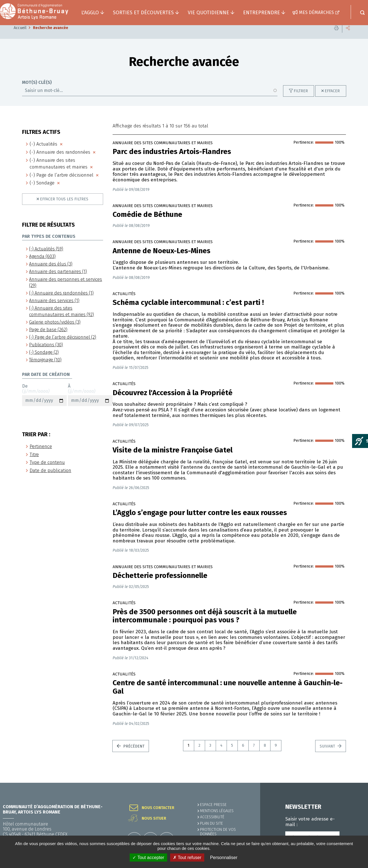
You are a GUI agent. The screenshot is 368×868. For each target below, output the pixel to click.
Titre (34, 463)
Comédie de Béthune (147, 223)
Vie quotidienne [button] (208, 13)
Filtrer (301, 99)
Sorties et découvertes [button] (143, 13)
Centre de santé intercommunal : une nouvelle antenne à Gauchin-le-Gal (228, 696)
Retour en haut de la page (351, 783)
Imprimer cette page (336, 36)
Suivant (328, 755)
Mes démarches (316, 12)
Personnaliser (224, 858)
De (44, 403)
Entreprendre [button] (262, 13)
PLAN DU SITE (212, 823)
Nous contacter (158, 808)
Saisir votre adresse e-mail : (310, 822)
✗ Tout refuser (187, 858)
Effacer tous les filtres (64, 207)
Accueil (20, 36)
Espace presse (213, 805)
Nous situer (154, 819)
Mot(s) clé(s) (37, 91)
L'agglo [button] (90, 13)
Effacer (332, 99)
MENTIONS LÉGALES (217, 811)
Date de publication (50, 479)
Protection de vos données (218, 832)
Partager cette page (348, 36)
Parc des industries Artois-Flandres (172, 160)
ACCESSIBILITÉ (212, 817)
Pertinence (41, 455)
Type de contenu (47, 471)
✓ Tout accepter (148, 858)
